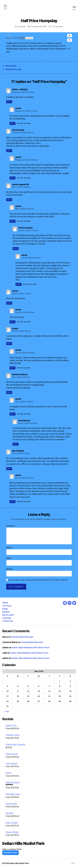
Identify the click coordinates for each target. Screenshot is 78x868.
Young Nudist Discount (22, 637)
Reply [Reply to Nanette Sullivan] (9, 392)
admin (23, 26)
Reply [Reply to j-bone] (9, 303)
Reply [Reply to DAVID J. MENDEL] (9, 102)
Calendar (7, 618)
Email (9, 558)
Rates (5, 609)
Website (9, 569)
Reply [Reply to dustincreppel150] (9, 200)
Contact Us (8, 621)
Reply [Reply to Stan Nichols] (16, 444)
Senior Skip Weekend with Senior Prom (31, 647)
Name (9, 548)
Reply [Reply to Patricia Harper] (16, 249)
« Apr (7, 711)
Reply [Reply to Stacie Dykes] (9, 151)
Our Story (7, 606)
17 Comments (57, 26)
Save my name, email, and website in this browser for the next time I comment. (38, 580)
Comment (11, 526)
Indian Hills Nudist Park (19, 863)
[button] (70, 40)
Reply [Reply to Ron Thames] (9, 469)
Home (5, 603)
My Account (8, 615)
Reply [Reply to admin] (13, 123)
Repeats (29, 38)
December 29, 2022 (39, 26)
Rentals (6, 612)
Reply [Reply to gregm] (9, 343)
